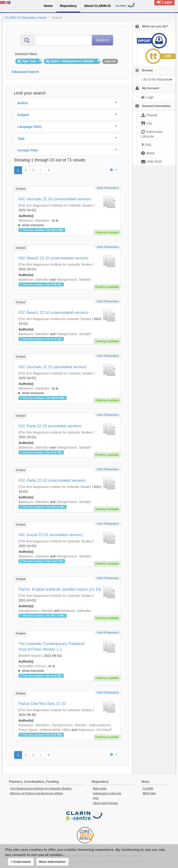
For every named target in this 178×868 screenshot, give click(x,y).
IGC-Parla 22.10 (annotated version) (50, 426)
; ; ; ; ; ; (67, 223)
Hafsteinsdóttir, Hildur (55, 730)
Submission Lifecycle (107, 793)
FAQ (96, 798)
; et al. (67, 223)
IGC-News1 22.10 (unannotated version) (53, 313)
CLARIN (148, 789)
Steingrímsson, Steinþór (74, 280)
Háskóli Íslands (31, 656)
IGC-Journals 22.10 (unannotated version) (55, 199)
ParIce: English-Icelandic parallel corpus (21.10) (60, 589)
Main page (100, 789)
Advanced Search (25, 72)
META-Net (149, 793)
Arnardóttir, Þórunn (32, 666)
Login (164, 2)
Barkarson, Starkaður (34, 220)
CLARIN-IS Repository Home (26, 18)
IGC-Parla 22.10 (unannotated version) (52, 480)
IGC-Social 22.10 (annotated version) (51, 535)
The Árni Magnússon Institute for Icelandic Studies (56, 264)
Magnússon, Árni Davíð (95, 730)
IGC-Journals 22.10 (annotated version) (53, 367)
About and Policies (105, 803)
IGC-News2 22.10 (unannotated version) (53, 258)
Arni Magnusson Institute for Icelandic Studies (41, 789)
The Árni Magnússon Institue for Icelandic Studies (55, 319)
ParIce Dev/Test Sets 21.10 (42, 704)
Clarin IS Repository (108, 188)
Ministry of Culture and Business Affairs (37, 793)
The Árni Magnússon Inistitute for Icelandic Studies (56, 205)
